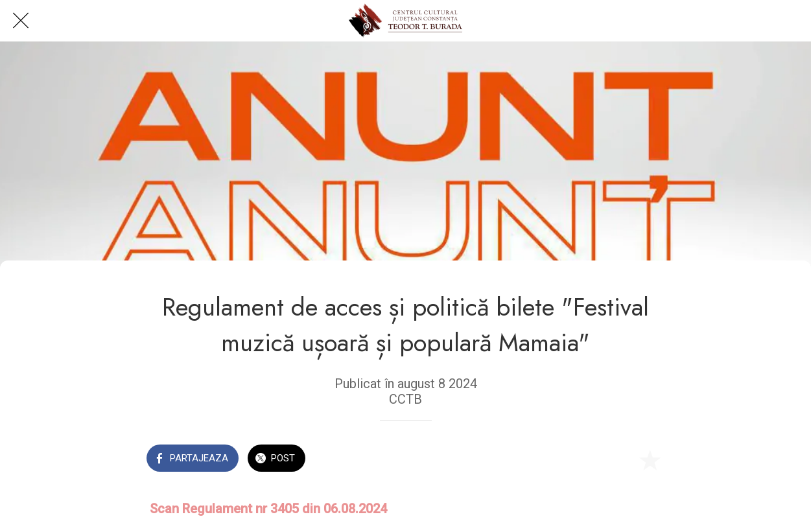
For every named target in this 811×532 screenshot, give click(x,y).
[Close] (21, 21)
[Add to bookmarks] (650, 459)
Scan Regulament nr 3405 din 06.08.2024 (268, 509)
